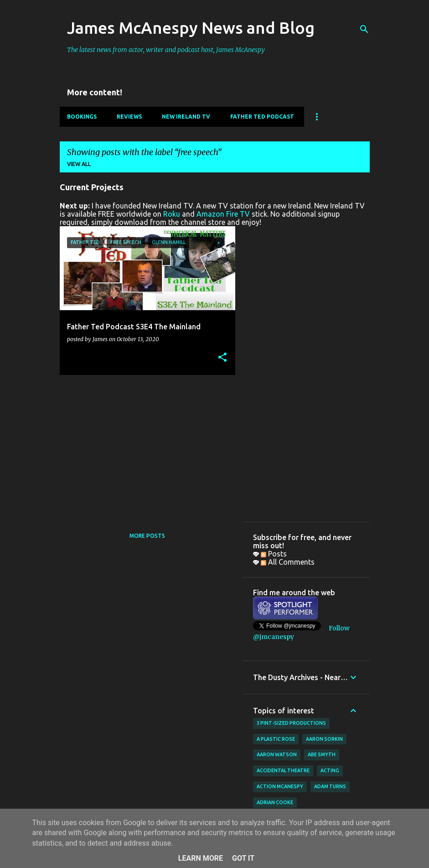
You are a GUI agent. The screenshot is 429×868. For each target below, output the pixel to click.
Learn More (201, 858)
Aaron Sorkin (324, 739)
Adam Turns (330, 786)
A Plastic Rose (276, 739)
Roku (172, 214)
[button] (222, 358)
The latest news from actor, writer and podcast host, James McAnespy (166, 50)
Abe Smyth (322, 754)
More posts (147, 536)
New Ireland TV (186, 117)
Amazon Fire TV (223, 214)
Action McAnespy (280, 786)
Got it (243, 858)
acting (330, 770)
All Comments (288, 562)
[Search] (364, 29)
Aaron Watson (277, 754)
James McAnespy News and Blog (191, 28)
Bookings (82, 117)
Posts (274, 554)
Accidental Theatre (283, 770)
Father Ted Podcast (262, 117)
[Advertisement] (144, 446)
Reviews (129, 117)
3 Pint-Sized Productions (291, 723)
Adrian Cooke (275, 802)
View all (79, 164)
